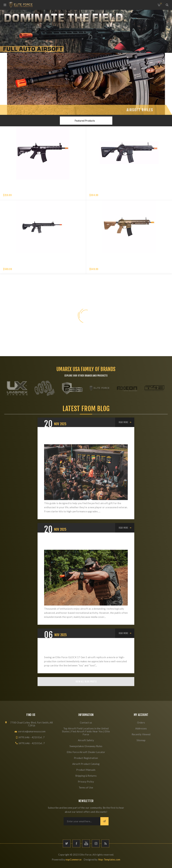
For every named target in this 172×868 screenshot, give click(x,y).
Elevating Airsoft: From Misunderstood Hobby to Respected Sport (82, 543)
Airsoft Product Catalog (86, 764)
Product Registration (86, 758)
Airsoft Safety (86, 740)
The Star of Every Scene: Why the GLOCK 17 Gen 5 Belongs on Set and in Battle (82, 649)
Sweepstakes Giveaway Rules (86, 746)
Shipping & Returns (86, 776)
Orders (141, 722)
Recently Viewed (141, 734)
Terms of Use (86, 787)
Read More (123, 422)
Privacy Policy (86, 782)
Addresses (141, 728)
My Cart (161, 4)
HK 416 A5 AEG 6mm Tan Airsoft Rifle (109, 265)
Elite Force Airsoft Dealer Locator (86, 752)
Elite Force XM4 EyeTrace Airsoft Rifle (25, 191)
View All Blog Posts (86, 682)
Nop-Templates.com (109, 859)
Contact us (86, 722)
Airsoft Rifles (140, 110)
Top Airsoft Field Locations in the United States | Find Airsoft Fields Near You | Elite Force (86, 731)
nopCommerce (74, 859)
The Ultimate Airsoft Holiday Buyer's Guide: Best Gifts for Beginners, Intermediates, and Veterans (83, 438)
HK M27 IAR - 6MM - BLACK (17, 265)
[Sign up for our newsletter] (82, 821)
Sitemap (141, 740)
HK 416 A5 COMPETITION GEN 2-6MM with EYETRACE (117, 191)
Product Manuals (86, 770)
